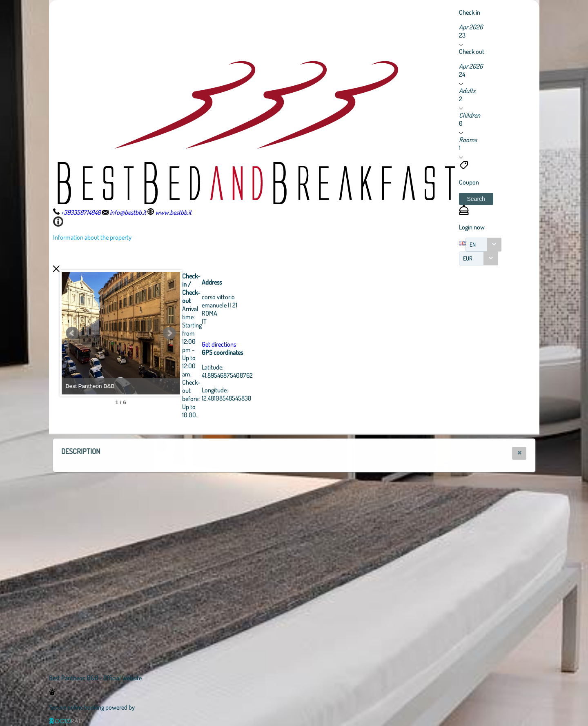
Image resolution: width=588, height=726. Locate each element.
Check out (472, 51)
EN (473, 244)
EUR (468, 258)
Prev (72, 333)
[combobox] (483, 245)
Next (214, 333)
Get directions (264, 344)
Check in (470, 12)
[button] (476, 199)
